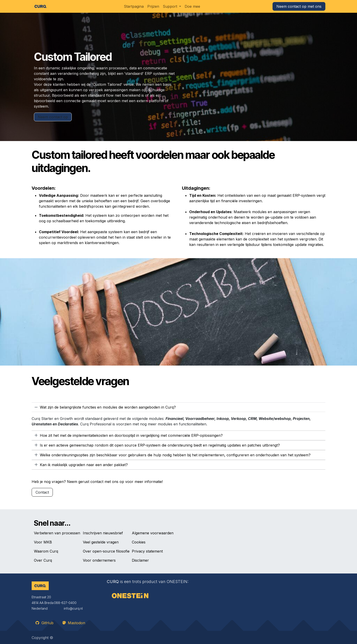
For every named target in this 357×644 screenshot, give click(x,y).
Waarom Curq (46, 551)
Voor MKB (43, 542)
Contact (42, 492)
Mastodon (74, 623)
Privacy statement (147, 551)
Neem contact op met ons (299, 6)
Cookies (139, 542)
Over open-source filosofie (106, 551)
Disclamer (140, 560)
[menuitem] (134, 6)
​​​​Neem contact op (53, 117)
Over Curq (43, 560)
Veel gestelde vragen (101, 542)
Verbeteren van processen (57, 533)
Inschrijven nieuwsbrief (103, 533)
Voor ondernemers (99, 560)
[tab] (178, 407)
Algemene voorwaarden (153, 533)
